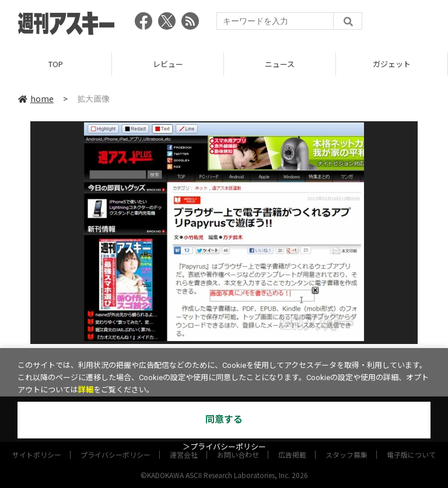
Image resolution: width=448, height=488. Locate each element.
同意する (224, 419)
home (36, 99)
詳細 (86, 390)
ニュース (280, 64)
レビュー (168, 64)
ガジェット (392, 64)
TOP (56, 64)
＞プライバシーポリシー (224, 447)
